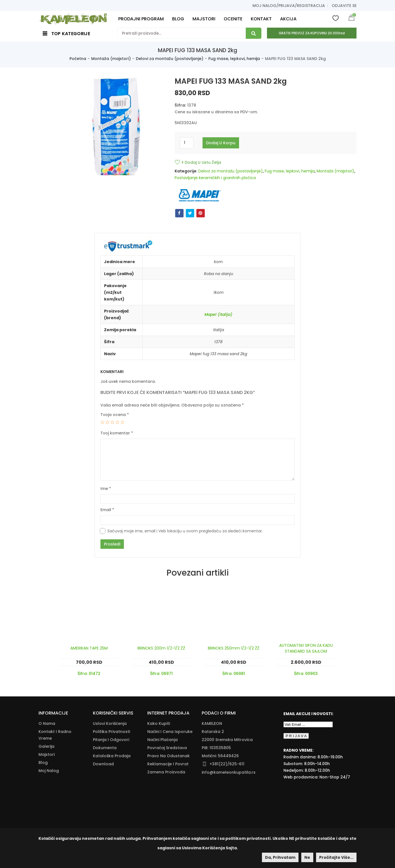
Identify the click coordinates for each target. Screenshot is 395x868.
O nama (47, 723)
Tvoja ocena (115, 415)
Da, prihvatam (280, 857)
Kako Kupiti (159, 723)
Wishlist (336, 18)
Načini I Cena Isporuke (170, 732)
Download (103, 764)
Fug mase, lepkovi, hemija (234, 59)
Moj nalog (49, 771)
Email (107, 510)
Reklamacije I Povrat (168, 764)
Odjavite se (344, 6)
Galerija (46, 746)
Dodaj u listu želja (201, 162)
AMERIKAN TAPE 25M (89, 648)
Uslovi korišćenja (110, 723)
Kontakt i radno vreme (55, 735)
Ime (106, 489)
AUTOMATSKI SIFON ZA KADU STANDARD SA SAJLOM (306, 648)
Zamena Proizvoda (166, 772)
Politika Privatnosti (111, 732)
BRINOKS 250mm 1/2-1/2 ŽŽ (234, 648)
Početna (78, 59)
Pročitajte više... (336, 857)
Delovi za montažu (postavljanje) (170, 59)
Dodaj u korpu (221, 143)
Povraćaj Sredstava (167, 748)
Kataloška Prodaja (112, 756)
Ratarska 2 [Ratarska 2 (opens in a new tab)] (213, 732)
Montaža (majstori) (111, 59)
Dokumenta (105, 748)
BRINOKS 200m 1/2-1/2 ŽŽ (161, 648)
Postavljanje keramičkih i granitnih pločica (215, 178)
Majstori (47, 754)
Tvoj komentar (117, 433)
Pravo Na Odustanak (168, 756)
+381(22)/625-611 (227, 764)
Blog (43, 763)
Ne (307, 857)
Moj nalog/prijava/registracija (289, 6)
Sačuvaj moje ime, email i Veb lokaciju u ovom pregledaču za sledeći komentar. (185, 531)
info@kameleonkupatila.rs (229, 772)
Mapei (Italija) (218, 314)
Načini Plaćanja (162, 740)
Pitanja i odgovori (111, 740)
